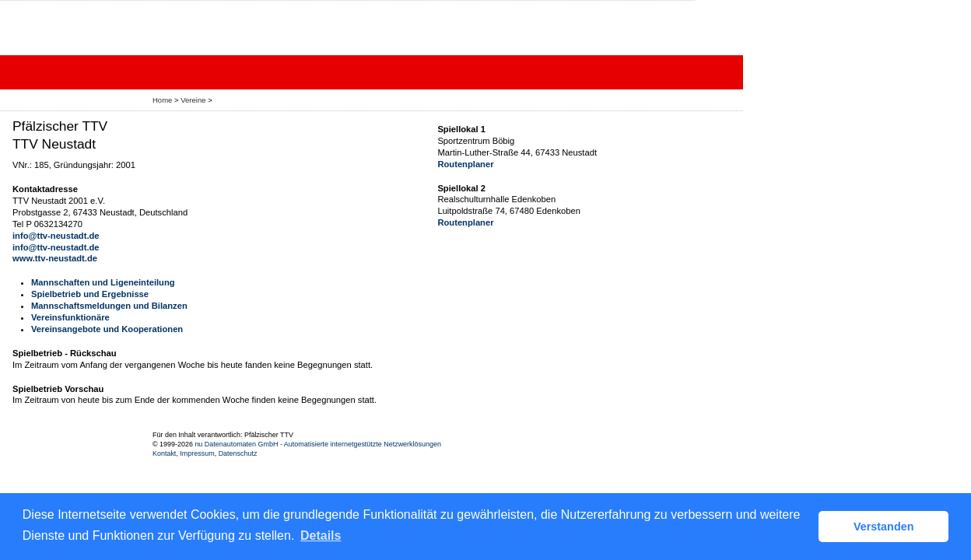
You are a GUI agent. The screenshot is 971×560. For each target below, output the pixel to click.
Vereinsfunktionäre (70, 317)
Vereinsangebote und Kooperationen (107, 329)
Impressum (197, 453)
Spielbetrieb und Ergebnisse (90, 294)
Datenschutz (238, 453)
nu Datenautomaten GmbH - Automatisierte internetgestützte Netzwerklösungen (318, 444)
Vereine (193, 100)
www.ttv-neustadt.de (55, 258)
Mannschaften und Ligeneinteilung (103, 282)
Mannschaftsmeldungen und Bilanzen (109, 306)
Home (162, 100)
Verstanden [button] (884, 527)
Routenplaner (465, 164)
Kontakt (164, 453)
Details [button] (321, 535)
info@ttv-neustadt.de (56, 236)
